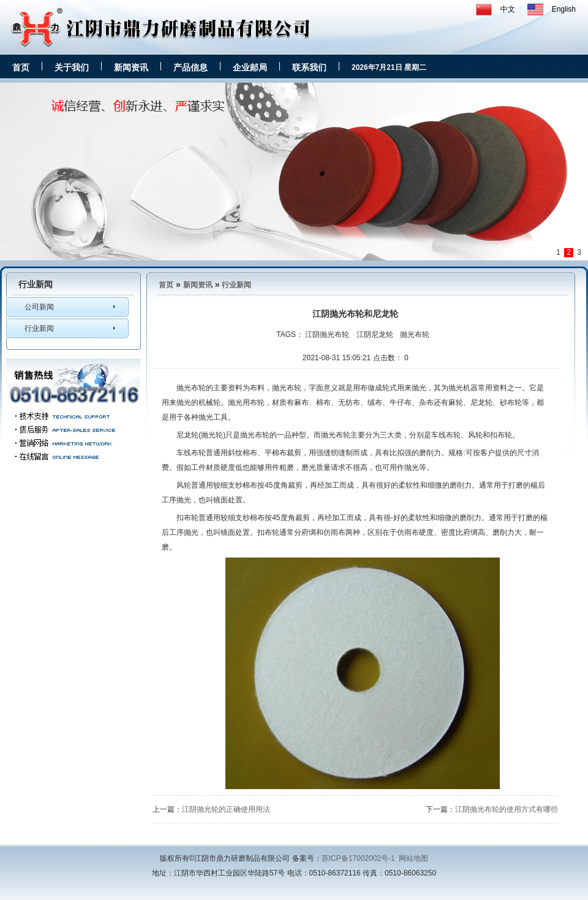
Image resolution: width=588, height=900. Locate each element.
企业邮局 (250, 67)
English (564, 9)
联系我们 (309, 67)
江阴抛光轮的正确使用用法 (226, 809)
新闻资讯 (131, 67)
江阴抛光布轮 (327, 335)
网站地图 (413, 858)
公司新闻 (39, 307)
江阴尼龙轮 (375, 335)
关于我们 (72, 67)
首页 (21, 67)
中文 (508, 9)
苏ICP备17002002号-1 (358, 858)
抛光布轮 (415, 335)
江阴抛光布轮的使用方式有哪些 (507, 809)
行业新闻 (39, 328)
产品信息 (190, 67)
